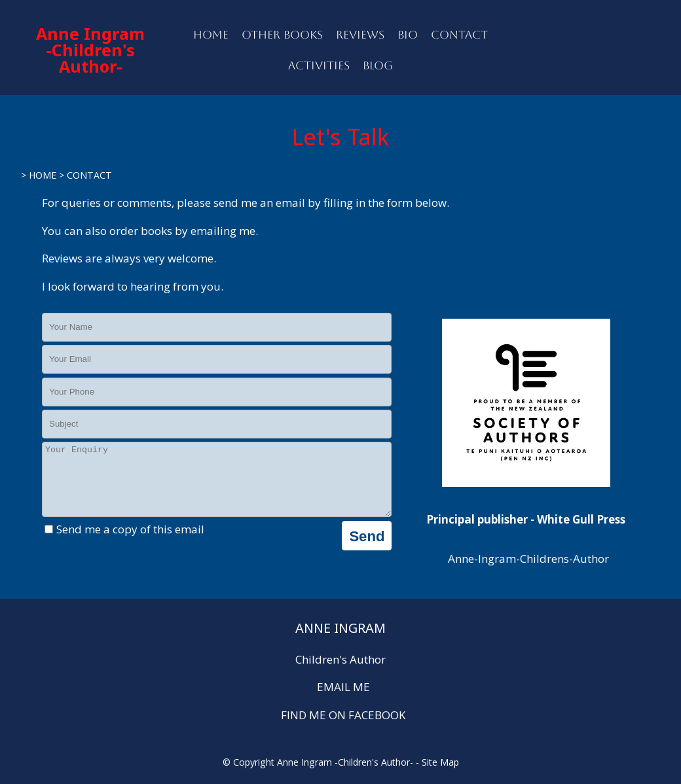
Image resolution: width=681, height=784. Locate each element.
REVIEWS (360, 35)
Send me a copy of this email (124, 543)
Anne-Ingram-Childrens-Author (527, 559)
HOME (211, 35)
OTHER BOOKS (282, 35)
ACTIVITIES (319, 65)
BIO (408, 35)
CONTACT (459, 35)
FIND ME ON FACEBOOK (343, 715)
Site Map (440, 762)
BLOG (378, 65)
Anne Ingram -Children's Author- (90, 50)
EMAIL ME (343, 687)
